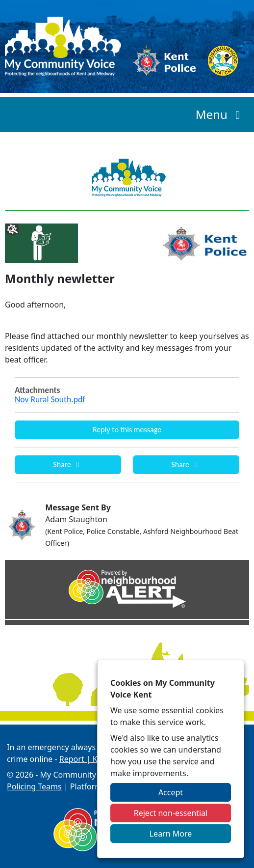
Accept (171, 792)
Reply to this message (127, 430)
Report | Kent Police (96, 759)
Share (68, 464)
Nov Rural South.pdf (50, 399)
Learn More (171, 834)
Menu (220, 114)
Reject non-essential (171, 813)
